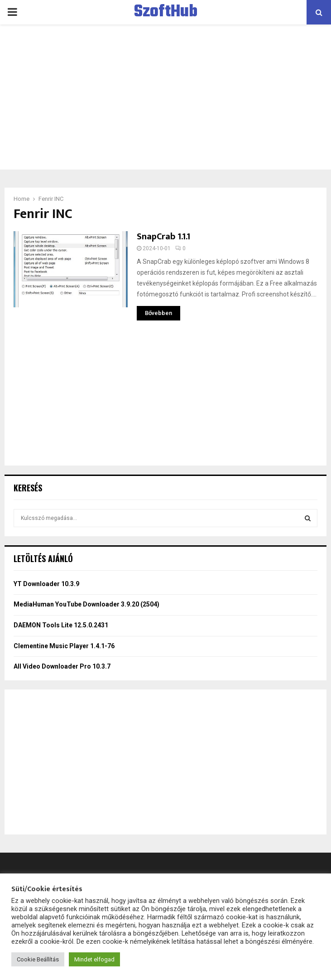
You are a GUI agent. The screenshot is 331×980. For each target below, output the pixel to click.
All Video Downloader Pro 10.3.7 (62, 666)
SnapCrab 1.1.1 (163, 237)
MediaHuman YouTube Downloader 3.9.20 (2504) (86, 604)
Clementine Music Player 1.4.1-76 (64, 646)
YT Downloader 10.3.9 (46, 584)
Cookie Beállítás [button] (38, 959)
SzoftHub (166, 12)
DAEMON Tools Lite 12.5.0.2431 (61, 625)
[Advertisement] (165, 97)
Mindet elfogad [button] (94, 959)
